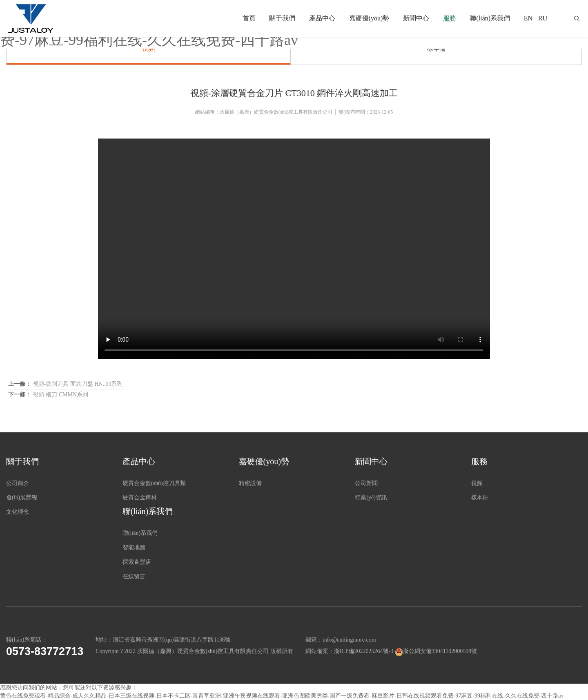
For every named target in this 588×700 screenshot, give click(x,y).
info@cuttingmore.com (349, 640)
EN (528, 18)
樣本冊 (437, 48)
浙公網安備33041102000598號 (440, 651)
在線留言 (134, 576)
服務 (450, 18)
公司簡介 (18, 483)
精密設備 (250, 483)
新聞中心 (416, 18)
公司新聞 (366, 483)
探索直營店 (137, 562)
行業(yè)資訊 (371, 498)
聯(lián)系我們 (490, 18)
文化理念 (18, 512)
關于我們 (282, 18)
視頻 (149, 48)
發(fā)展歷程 (22, 498)
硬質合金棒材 (140, 498)
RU (543, 18)
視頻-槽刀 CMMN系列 (48, 395)
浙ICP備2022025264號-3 (364, 651)
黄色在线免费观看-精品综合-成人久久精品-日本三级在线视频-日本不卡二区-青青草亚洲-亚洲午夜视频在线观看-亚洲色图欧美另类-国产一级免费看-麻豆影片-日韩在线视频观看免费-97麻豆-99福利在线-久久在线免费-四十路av (282, 696)
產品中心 (322, 18)
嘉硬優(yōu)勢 (369, 18)
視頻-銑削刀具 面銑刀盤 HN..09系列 (65, 384)
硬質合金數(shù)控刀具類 (154, 483)
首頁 (249, 18)
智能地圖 (134, 547)
